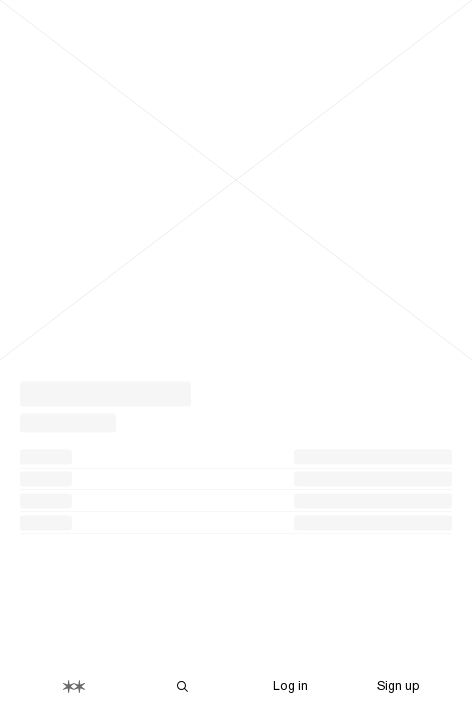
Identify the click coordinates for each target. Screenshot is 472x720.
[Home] (74, 686)
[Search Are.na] (182, 686)
